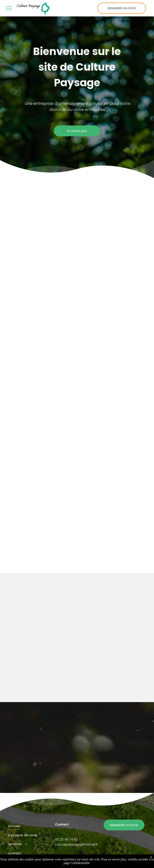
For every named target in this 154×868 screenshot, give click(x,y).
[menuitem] (30, 826)
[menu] (9, 8)
